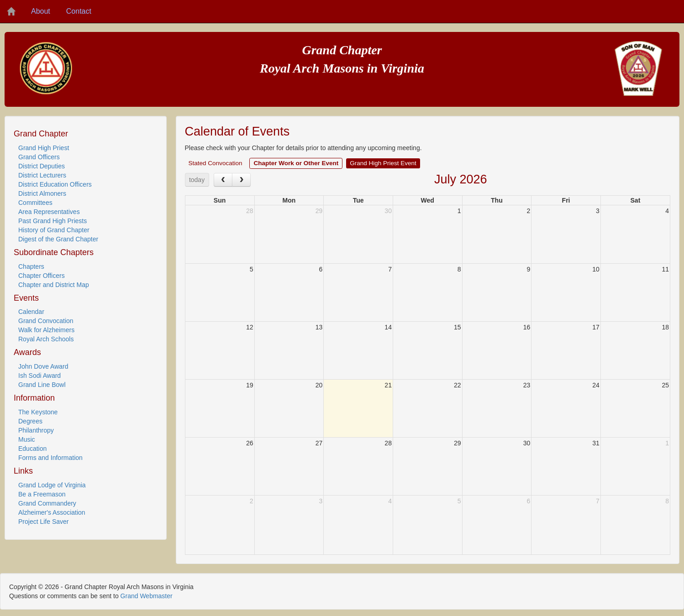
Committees (35, 203)
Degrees (30, 421)
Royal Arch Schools (46, 339)
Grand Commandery (47, 503)
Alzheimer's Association (52, 512)
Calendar (31, 312)
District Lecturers (42, 175)
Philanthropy (36, 430)
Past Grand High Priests (53, 221)
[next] (241, 180)
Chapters (31, 266)
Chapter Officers (42, 276)
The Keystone (38, 412)
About (41, 11)
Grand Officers (39, 157)
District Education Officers (55, 184)
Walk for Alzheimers (46, 330)
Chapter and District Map (54, 285)
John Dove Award (43, 366)
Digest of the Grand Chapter (58, 239)
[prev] (223, 180)
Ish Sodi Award (39, 376)
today (197, 180)
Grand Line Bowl (42, 385)
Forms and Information (50, 458)
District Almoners (42, 193)
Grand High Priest (44, 148)
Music (27, 439)
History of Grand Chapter (54, 230)
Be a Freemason (42, 494)
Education (32, 449)
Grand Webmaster (147, 596)
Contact (79, 11)
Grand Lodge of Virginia (52, 485)
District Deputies (42, 166)
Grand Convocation (46, 321)
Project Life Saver (44, 522)
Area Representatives (49, 212)
